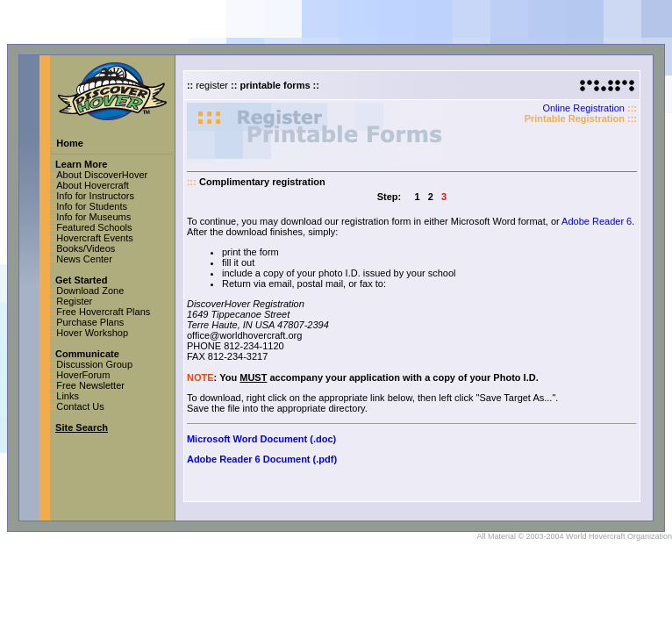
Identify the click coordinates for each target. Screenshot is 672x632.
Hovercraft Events (94, 238)
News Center (84, 259)
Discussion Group (94, 364)
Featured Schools (94, 227)
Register (74, 301)
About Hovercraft (93, 185)
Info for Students (92, 206)
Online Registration (583, 108)
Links (68, 396)
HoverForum (83, 375)
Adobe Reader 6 (597, 221)
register (212, 85)
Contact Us (80, 406)
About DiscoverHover (102, 175)
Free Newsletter (90, 385)
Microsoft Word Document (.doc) (261, 439)
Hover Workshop (92, 333)
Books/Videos (86, 248)
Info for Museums (93, 217)
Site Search (82, 427)
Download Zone (90, 291)
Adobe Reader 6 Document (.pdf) (262, 459)
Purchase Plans (90, 322)
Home (70, 143)
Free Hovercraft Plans (103, 312)
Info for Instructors (95, 196)
